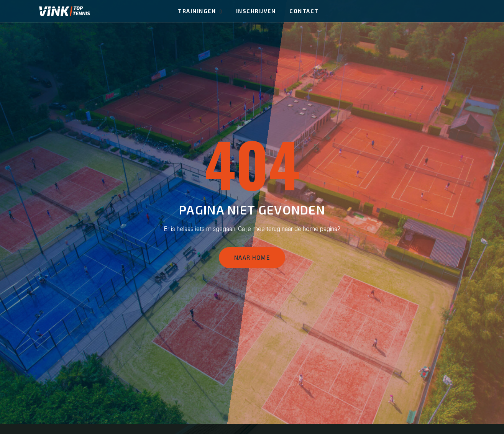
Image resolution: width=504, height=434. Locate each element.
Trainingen (200, 11)
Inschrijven (256, 11)
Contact (304, 11)
